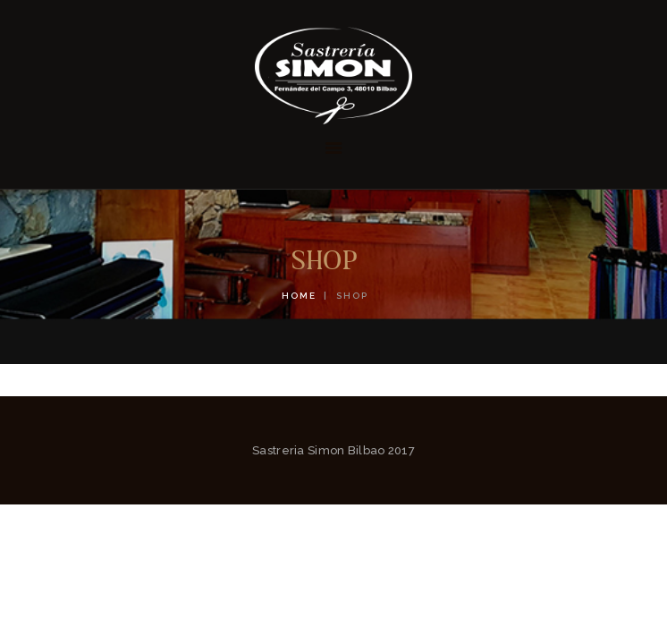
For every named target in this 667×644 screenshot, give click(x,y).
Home (299, 296)
